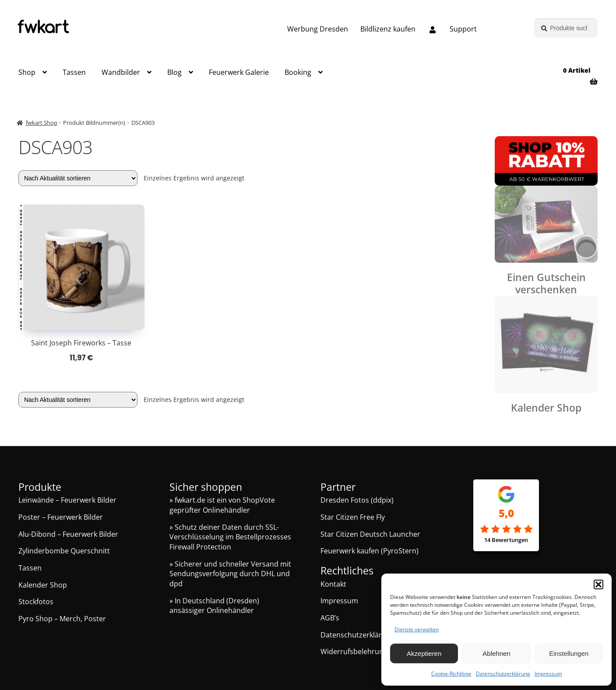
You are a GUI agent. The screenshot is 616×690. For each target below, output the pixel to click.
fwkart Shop (42, 123)
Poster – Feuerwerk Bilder (61, 517)
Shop (27, 72)
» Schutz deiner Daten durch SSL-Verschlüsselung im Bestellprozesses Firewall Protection (230, 537)
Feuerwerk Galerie (239, 72)
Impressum (548, 674)
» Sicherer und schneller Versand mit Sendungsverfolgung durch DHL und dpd (230, 574)
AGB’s (330, 618)
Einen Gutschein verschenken (546, 283)
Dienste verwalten (417, 629)
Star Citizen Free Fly (353, 517)
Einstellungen (569, 653)
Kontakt (333, 584)
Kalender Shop (546, 408)
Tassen (74, 72)
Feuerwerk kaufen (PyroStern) (370, 551)
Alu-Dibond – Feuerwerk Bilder (68, 534)
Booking (298, 72)
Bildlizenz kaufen (388, 29)
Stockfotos (36, 602)
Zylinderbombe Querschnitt (64, 551)
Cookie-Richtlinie (451, 674)
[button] (598, 584)
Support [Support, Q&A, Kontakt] (463, 29)
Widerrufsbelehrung (354, 651)
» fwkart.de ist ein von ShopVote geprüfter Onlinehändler (222, 505)
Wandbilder (121, 72)
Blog (174, 72)
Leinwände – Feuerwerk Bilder (67, 500)
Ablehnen (496, 653)
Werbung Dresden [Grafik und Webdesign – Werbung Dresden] (318, 29)
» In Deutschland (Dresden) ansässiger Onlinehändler (214, 606)
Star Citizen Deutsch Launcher (370, 534)
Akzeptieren (424, 653)
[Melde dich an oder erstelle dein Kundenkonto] (433, 30)
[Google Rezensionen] (506, 530)
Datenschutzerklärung (503, 674)
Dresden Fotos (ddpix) (357, 500)
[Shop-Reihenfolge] (78, 178)
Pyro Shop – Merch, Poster (62, 619)
